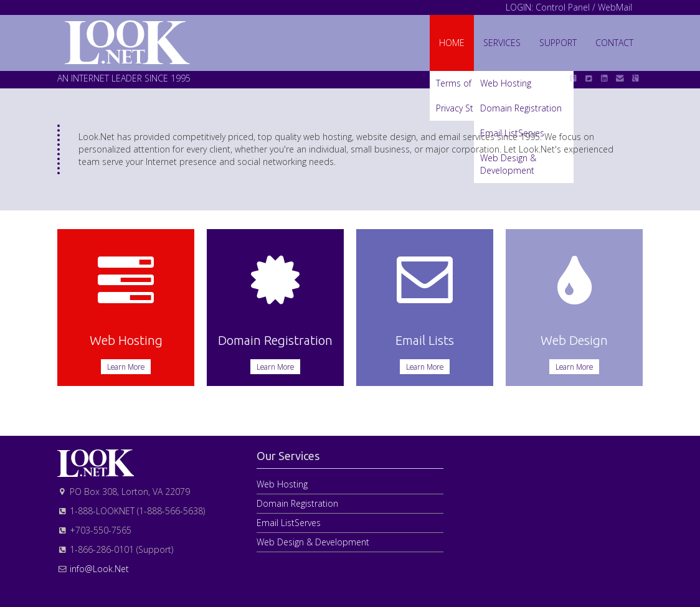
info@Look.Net (99, 569)
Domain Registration (297, 503)
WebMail (615, 7)
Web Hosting (282, 484)
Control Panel (563, 7)
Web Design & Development (313, 542)
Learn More (126, 367)
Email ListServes (289, 523)
